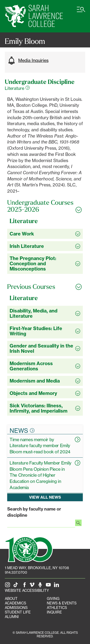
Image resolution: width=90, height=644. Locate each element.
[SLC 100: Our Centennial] (29, 549)
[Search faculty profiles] (78, 523)
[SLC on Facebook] (25, 586)
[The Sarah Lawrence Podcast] (41, 586)
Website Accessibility (27, 590)
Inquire (54, 612)
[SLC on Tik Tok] (17, 586)
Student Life (18, 612)
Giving (53, 599)
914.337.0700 (16, 572)
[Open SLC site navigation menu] (81, 12)
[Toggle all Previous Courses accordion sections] (45, 287)
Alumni (12, 617)
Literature (17, 88)
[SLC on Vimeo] (33, 586)
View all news (45, 497)
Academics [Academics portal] (15, 603)
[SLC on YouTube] (49, 586)
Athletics (57, 608)
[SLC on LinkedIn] (57, 586)
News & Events (62, 603)
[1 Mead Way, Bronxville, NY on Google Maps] (37, 568)
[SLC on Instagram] (8, 586)
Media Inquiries (28, 61)
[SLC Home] (34, 16)
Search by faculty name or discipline (34, 512)
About (11, 599)
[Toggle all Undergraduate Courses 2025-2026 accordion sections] (45, 206)
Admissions (16, 608)
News (22, 430)
